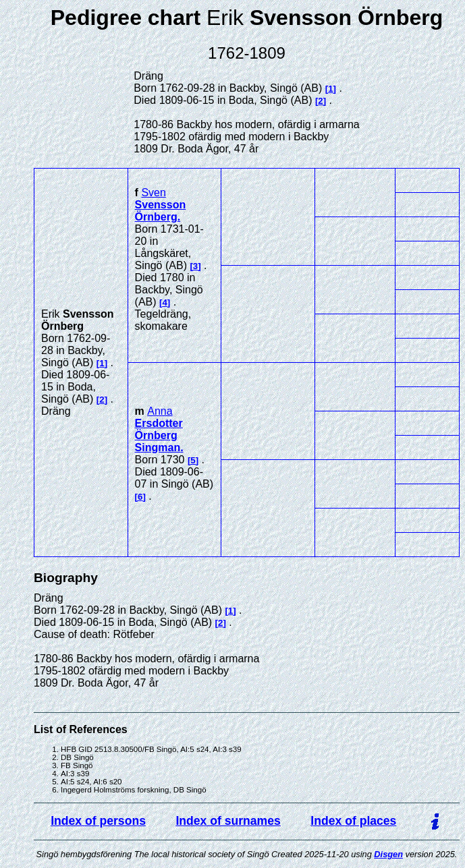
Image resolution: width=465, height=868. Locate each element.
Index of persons (98, 821)
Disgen (388, 854)
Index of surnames (228, 821)
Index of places (353, 821)
